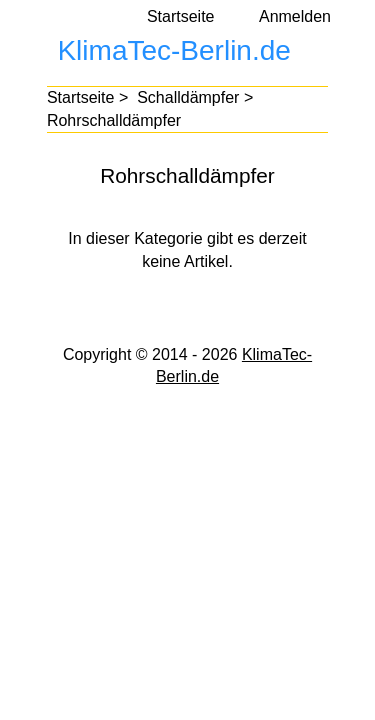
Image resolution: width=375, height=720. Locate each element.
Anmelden (295, 16)
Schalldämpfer (188, 97)
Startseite (181, 16)
